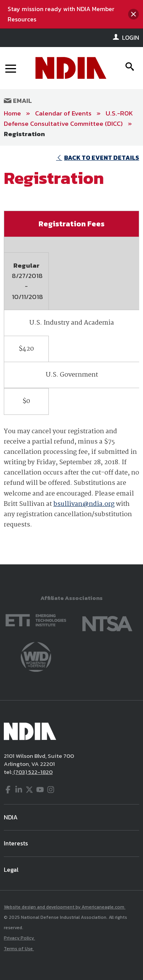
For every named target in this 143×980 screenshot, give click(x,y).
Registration (24, 134)
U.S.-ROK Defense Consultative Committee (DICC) (68, 118)
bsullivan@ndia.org (84, 504)
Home (12, 113)
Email (18, 101)
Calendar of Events (63, 113)
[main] (71, 355)
